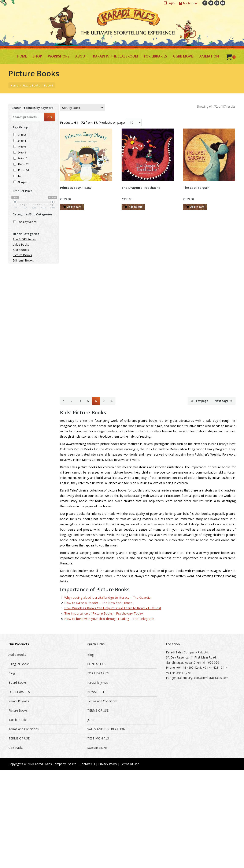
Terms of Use (130, 764)
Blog (12, 673)
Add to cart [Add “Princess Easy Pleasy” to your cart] (74, 207)
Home (14, 85)
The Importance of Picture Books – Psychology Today (104, 613)
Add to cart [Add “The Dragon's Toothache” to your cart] (136, 207)
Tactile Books (18, 720)
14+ (20, 176)
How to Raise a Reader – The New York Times (98, 603)
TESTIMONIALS (98, 738)
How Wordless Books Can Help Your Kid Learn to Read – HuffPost (113, 608)
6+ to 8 (22, 153)
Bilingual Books (23, 260)
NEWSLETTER (97, 692)
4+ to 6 (22, 147)
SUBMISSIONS (97, 748)
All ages (23, 182)
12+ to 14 (23, 170)
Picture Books (31, 85)
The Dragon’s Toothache (141, 188)
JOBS (91, 720)
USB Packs (16, 748)
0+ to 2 (22, 135)
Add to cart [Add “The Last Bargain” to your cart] (197, 207)
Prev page (201, 401)
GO (50, 117)
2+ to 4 (22, 141)
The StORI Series (24, 239)
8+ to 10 (22, 159)
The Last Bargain (196, 188)
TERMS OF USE (19, 738)
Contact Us (87, 764)
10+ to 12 (23, 165)
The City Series (27, 222)
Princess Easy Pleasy (76, 188)
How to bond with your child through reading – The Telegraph (109, 619)
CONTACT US (97, 664)
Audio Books (17, 655)
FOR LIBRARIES (19, 692)
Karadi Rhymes (19, 701)
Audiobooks (21, 250)
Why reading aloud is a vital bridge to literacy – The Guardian (108, 597)
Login (171, 3)
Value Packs (21, 244)
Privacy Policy (108, 764)
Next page (222, 401)
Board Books (18, 682)
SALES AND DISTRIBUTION (106, 729)
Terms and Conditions (24, 729)
